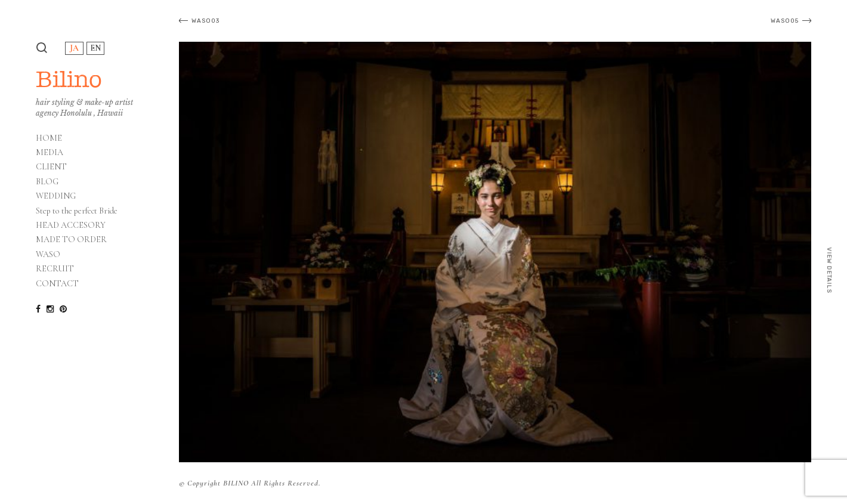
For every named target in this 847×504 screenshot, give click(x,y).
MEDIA (50, 153)
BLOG (47, 182)
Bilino (69, 79)
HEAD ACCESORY (71, 225)
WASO (48, 255)
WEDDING (56, 196)
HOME (49, 138)
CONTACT (57, 284)
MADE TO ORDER (71, 240)
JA (74, 48)
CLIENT (51, 167)
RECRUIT (55, 269)
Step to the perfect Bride (77, 211)
